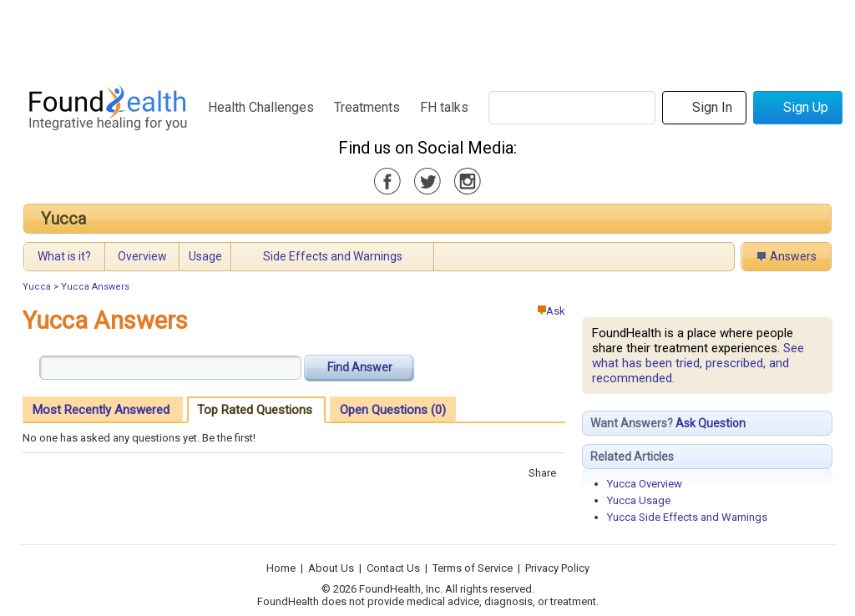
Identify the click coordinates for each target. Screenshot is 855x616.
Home (281, 568)
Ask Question (711, 423)
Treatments (367, 107)
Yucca (63, 219)
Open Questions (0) (393, 410)
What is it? (64, 256)
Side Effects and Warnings (333, 256)
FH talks (444, 107)
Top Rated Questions (255, 410)
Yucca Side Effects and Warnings (687, 517)
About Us (331, 568)
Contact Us (393, 568)
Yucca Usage (639, 500)
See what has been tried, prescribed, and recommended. (698, 363)
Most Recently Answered (101, 410)
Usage (205, 256)
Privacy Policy (557, 568)
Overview (142, 256)
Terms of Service (473, 568)
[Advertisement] (427, 38)
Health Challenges (261, 107)
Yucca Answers (95, 287)
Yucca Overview (645, 484)
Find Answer (360, 367)
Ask (551, 311)
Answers (793, 256)
